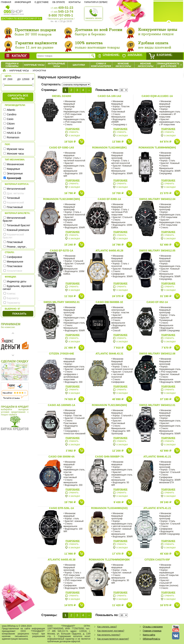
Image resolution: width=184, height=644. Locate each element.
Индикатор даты (17, 281)
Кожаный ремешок (18, 230)
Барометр (13, 298)
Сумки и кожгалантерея (101, 65)
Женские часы (15, 154)
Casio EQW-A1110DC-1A (157, 96)
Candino (12, 114)
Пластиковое (15, 266)
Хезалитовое (15, 271)
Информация (23, 2)
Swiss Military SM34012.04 (157, 199)
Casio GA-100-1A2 (109, 96)
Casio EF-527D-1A (62, 251)
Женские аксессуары (146, 65)
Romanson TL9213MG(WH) (109, 405)
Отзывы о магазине (153, 627)
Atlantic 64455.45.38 (62, 560)
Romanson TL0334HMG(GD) (109, 508)
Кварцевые (13, 169)
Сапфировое (14, 257)
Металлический (16, 189)
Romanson (13, 137)
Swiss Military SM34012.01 (157, 405)
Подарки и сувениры (12, 65)
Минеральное (15, 262)
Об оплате (59, 2)
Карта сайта (149, 635)
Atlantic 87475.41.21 (157, 508)
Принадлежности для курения (168, 65)
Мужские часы (15, 149)
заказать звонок (93, 14)
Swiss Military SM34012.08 (157, 354)
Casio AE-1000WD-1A (62, 405)
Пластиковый (15, 207)
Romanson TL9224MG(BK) (109, 148)
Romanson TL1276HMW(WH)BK (109, 560)
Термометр (13, 303)
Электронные (15, 173)
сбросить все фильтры (18, 97)
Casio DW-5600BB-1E (109, 302)
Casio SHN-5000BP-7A (109, 457)
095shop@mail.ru (151, 639)
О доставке (42, 2)
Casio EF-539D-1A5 (62, 148)
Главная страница (152, 631)
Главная (6, 2)
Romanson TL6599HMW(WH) (157, 148)
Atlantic (11, 110)
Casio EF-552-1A (157, 302)
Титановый (13, 198)
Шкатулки (79, 65)
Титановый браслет (18, 225)
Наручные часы (34, 65)
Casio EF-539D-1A (109, 199)
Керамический (15, 203)
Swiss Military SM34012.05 (157, 251)
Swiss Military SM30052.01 (62, 302)
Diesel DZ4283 (61, 96)
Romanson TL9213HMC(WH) (62, 199)
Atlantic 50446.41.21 (157, 457)
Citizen (11, 124)
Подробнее (73, 129)
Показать (19, 314)
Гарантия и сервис (96, 2)
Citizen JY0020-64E (61, 354)
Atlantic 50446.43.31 (109, 354)
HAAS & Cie (14, 133)
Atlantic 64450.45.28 (109, 251)
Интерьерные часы (56, 65)
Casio (10, 119)
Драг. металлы (15, 193)
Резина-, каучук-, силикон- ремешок (15, 248)
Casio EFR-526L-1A (62, 508)
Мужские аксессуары (123, 65)
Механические (15, 164)
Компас (11, 294)
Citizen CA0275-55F (157, 560)
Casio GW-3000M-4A (61, 457)
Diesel (10, 128)
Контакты (75, 2)
